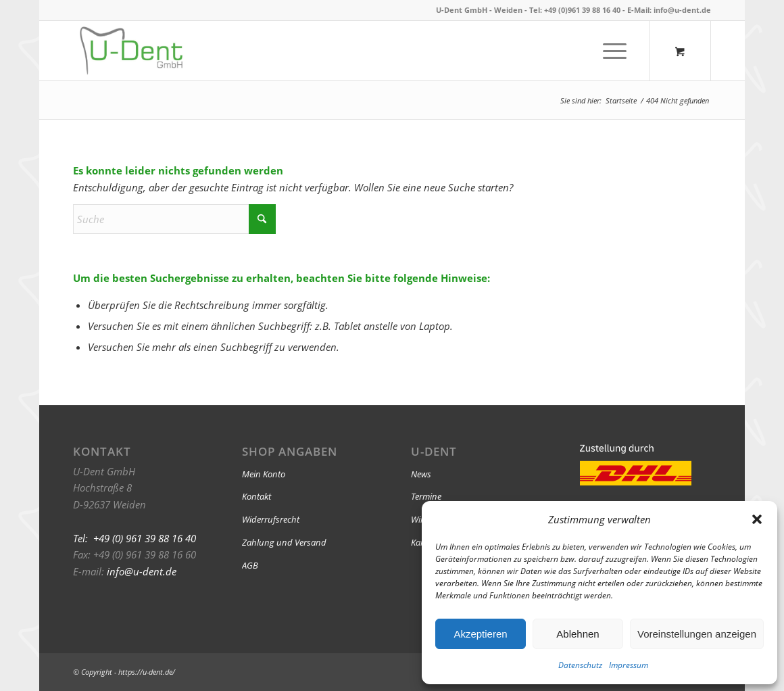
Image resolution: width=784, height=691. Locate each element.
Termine (426, 496)
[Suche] (174, 219)
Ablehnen (578, 634)
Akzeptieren (480, 634)
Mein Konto (264, 474)
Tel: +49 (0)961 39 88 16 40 (575, 10)
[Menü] (610, 51)
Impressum (629, 665)
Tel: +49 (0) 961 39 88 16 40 (134, 538)
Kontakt (256, 496)
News (421, 474)
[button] (757, 519)
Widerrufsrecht (271, 519)
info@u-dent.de (682, 10)
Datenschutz (580, 665)
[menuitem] (615, 51)
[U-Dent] (131, 51)
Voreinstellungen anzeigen (697, 634)
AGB (250, 565)
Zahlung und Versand (284, 542)
